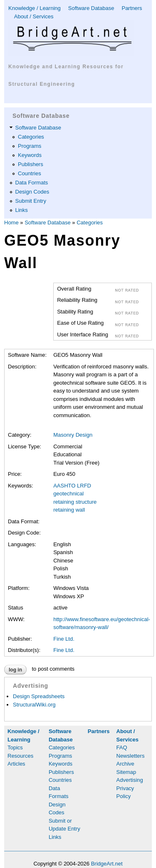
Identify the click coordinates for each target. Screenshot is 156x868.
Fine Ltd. (64, 639)
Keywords (30, 155)
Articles (16, 764)
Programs (30, 146)
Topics (15, 747)
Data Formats (32, 183)
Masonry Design (73, 435)
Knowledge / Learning (35, 8)
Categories (31, 137)
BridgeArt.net (107, 864)
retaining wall (69, 510)
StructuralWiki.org (34, 705)
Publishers (31, 164)
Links (22, 210)
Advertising (130, 780)
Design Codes (32, 192)
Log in (15, 670)
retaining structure (75, 502)
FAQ (122, 747)
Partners (132, 8)
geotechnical (68, 494)
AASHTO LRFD (72, 486)
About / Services (34, 16)
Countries (30, 173)
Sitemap (126, 772)
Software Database (91, 8)
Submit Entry (31, 201)
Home (11, 223)
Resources (20, 756)
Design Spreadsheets (39, 696)
